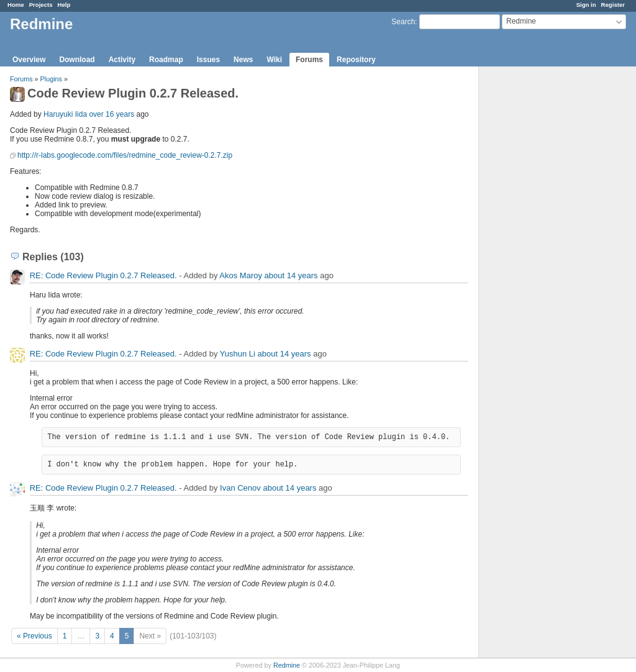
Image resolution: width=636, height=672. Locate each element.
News (243, 60)
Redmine (287, 665)
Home (16, 5)
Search (403, 22)
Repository (356, 60)
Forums (309, 60)
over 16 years (111, 114)
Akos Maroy (241, 275)
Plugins (51, 79)
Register (613, 5)
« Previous (34, 636)
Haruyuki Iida (65, 114)
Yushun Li (238, 354)
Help (64, 5)
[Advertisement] (541, 261)
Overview (29, 60)
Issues (208, 60)
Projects (41, 5)
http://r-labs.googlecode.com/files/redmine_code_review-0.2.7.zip (125, 155)
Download (77, 60)
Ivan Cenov (240, 488)
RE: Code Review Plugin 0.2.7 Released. (103, 275)
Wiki (274, 60)
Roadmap (166, 60)
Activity (122, 60)
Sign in (586, 5)
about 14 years (291, 275)
